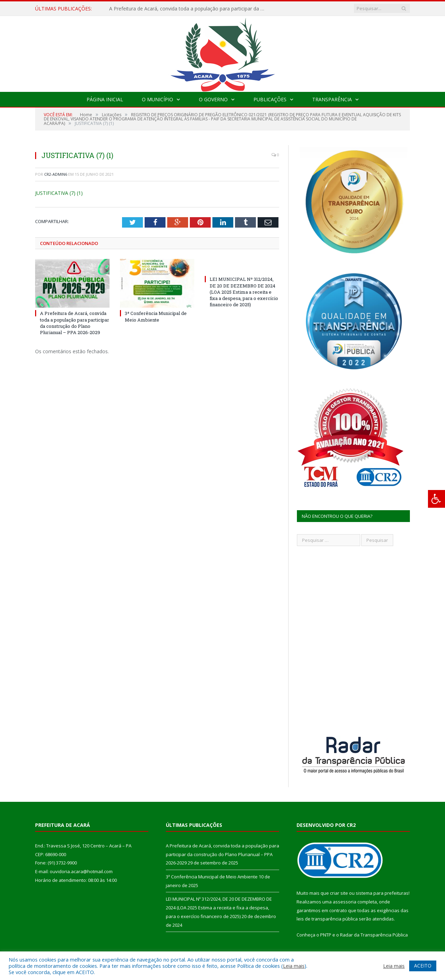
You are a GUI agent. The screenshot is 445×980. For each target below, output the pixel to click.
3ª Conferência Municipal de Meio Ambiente (156, 316)
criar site (339, 893)
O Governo (213, 99)
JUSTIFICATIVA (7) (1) (59, 193)
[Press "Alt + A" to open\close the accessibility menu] (436, 499)
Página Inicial (105, 99)
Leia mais (294, 966)
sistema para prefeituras (382, 893)
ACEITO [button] (423, 966)
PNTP (326, 935)
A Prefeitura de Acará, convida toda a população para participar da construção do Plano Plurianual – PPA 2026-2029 (189, 9)
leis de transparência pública (327, 919)
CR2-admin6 (56, 174)
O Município (157, 99)
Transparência (332, 99)
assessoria (345, 902)
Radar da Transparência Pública (374, 935)
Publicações (270, 99)
